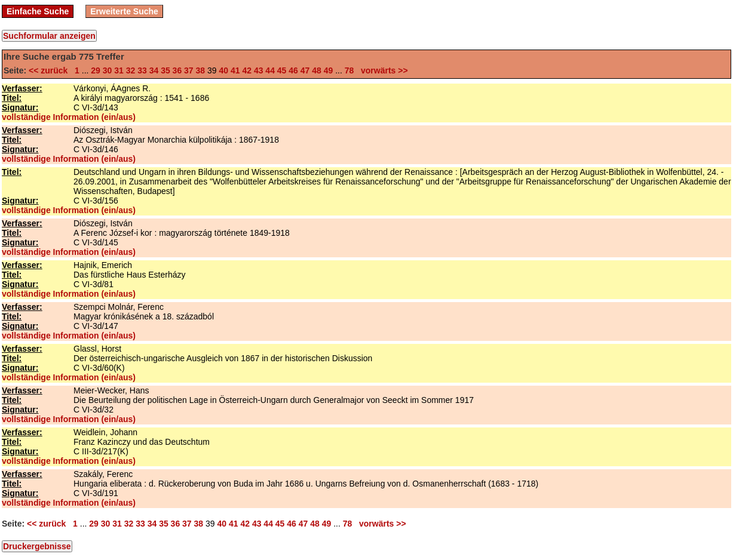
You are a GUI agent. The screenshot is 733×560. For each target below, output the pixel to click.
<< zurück (50, 70)
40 (223, 70)
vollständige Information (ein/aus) (69, 117)
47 (305, 70)
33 (142, 70)
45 (282, 70)
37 (189, 70)
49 (329, 70)
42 (247, 70)
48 (317, 70)
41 (235, 70)
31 (119, 70)
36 (177, 70)
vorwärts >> (382, 70)
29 (96, 70)
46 (293, 70)
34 (154, 70)
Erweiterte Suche (124, 11)
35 (165, 70)
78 (349, 70)
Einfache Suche (38, 11)
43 (259, 70)
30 (108, 70)
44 (270, 70)
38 (201, 70)
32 (131, 70)
